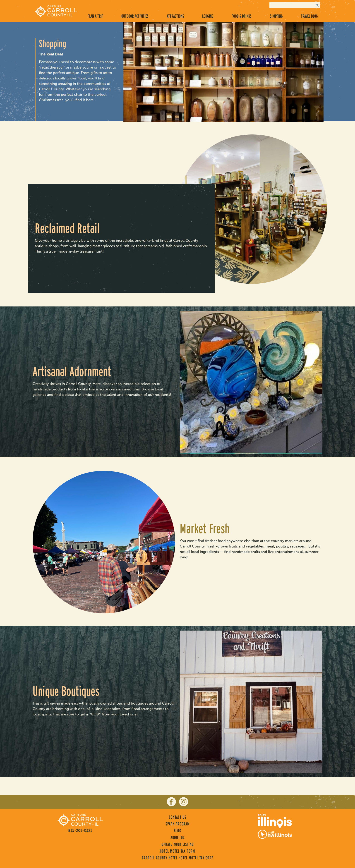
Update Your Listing (177, 844)
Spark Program (178, 824)
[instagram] (184, 802)
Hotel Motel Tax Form (177, 851)
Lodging (208, 16)
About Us (178, 837)
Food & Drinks (242, 16)
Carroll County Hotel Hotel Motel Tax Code (178, 858)
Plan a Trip (95, 16)
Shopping (276, 16)
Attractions (175, 16)
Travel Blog (309, 16)
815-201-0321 (80, 831)
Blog (177, 831)
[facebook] (171, 802)
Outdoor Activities (135, 16)
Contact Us (178, 817)
